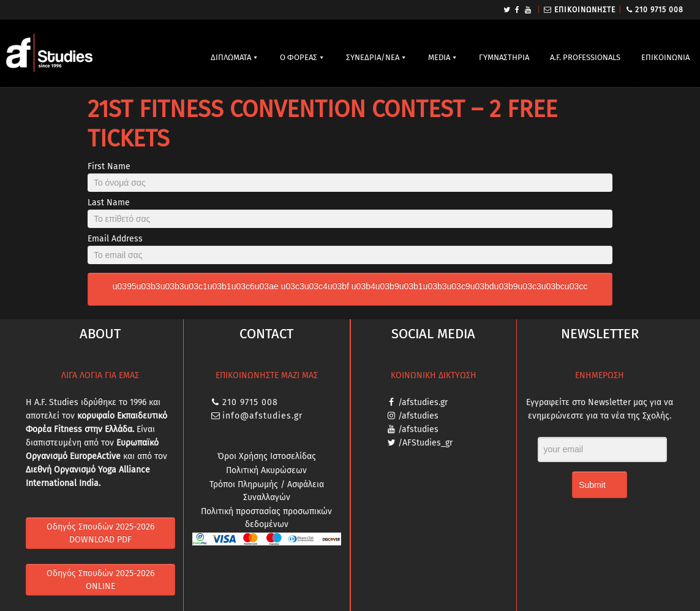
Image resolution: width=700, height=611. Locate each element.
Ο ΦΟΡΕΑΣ (299, 57)
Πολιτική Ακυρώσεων (266, 470)
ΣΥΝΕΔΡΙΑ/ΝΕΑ (373, 57)
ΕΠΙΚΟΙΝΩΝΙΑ (665, 57)
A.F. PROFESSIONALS (585, 57)
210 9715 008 (659, 10)
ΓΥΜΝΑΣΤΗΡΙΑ (504, 57)
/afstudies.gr (423, 402)
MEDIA (439, 57)
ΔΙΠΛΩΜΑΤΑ (231, 57)
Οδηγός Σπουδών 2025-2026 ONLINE (100, 580)
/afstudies (418, 416)
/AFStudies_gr (425, 443)
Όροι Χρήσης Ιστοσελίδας (267, 456)
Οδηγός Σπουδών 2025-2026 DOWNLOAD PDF (100, 533)
